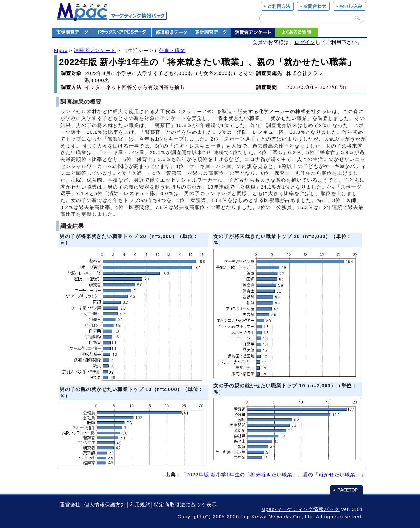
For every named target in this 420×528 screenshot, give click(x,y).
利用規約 (140, 505)
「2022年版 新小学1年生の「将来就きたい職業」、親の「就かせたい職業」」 (274, 475)
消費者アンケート (95, 51)
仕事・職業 (172, 51)
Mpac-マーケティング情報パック (300, 509)
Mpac (61, 51)
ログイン (305, 42)
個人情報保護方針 (105, 505)
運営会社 (70, 505)
